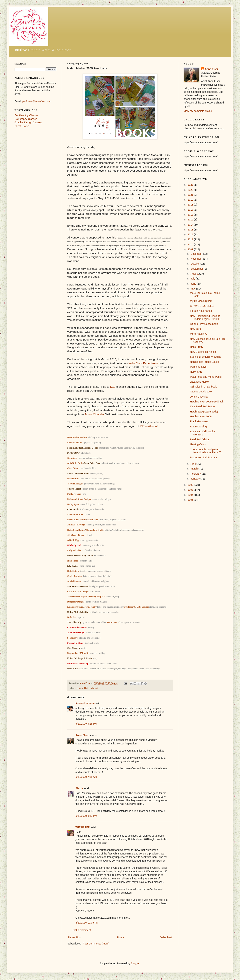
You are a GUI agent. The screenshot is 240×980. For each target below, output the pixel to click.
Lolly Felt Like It (75, 550)
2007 (191, 490)
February (196, 474)
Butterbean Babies (76, 530)
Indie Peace (73, 561)
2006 (191, 495)
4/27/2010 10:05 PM (87, 923)
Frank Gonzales (199, 421)
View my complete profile (198, 111)
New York (195, 329)
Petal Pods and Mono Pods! (206, 377)
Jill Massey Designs (76, 535)
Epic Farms (93, 520)
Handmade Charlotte (77, 437)
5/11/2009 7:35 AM (86, 777)
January (195, 479)
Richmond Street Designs (79, 499)
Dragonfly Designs (76, 602)
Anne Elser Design (76, 633)
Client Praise (22, 126)
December (197, 254)
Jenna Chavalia (94, 414)
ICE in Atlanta (148, 426)
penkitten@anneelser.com (36, 101)
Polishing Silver (199, 367)
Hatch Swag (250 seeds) (204, 412)
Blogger (135, 963)
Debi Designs (143, 607)
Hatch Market (91, 688)
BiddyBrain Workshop (78, 664)
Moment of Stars (75, 643)
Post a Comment (81, 930)
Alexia (79, 788)
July (193, 279)
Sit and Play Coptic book (204, 324)
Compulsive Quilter (95, 530)
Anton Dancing (198, 427)
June (194, 284)
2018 (191, 205)
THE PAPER (83, 827)
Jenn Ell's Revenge (76, 525)
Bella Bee (72, 617)
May (193, 289)
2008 (191, 485)
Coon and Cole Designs (78, 592)
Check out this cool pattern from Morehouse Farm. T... (206, 451)
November (197, 259)
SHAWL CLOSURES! (202, 306)
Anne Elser (82, 735)
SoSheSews (72, 638)
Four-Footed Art (75, 443)
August (195, 274)
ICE (112, 387)
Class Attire (73, 468)
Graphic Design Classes (28, 122)
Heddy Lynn (73, 504)
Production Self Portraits (204, 457)
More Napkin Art (199, 334)
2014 (191, 225)
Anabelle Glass (74, 581)
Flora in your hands (201, 311)
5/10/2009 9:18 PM (86, 724)
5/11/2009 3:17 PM (86, 816)
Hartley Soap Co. (97, 597)
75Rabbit (84, 653)
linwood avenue (85, 703)
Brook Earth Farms (76, 520)
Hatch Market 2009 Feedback (207, 402)
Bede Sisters (73, 571)
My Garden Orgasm (201, 301)
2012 (191, 234)
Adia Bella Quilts (75, 463)
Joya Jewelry (91, 607)
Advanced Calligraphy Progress (202, 433)
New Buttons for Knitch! (203, 352)
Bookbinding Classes (26, 115)
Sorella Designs (75, 484)
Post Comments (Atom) (96, 944)
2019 (191, 200)
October (195, 264)
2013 (191, 230)
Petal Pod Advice (200, 439)
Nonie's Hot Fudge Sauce (204, 362)
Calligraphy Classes (26, 119)
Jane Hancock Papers (77, 597)
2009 (191, 249)
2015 (191, 220)
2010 (191, 244)
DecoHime (112, 622)
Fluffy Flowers (74, 494)
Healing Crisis (198, 444)
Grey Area (72, 458)
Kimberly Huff (74, 545)
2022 (191, 190)
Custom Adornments (77, 627)
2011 (191, 239)
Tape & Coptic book (201, 392)
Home (120, 937)
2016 (191, 215)
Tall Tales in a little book (203, 387)
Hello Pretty (197, 347)
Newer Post (75, 937)
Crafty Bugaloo (74, 576)
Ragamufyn (73, 653)
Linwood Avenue (75, 607)
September (197, 269)
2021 (191, 195)
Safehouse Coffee (75, 515)
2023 (191, 185)
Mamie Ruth (73, 479)
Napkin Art (196, 372)
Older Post (166, 937)
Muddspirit (130, 607)
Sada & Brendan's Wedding (206, 357)
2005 (191, 500)
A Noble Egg (73, 540)
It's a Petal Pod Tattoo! (203, 406)
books (80, 688)
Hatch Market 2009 (201, 416)
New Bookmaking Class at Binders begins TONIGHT (206, 317)
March (194, 469)
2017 (191, 210)
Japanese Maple (199, 382)
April (193, 464)
